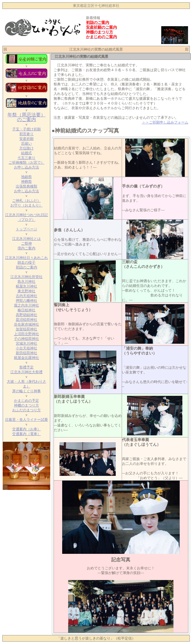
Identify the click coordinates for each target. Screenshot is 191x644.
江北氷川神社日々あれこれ (26, 258)
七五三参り (26, 158)
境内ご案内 (26, 248)
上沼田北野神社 (26, 334)
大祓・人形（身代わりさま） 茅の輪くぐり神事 (26, 386)
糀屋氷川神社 (26, 286)
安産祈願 (26, 139)
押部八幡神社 (26, 301)
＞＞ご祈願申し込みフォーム (165, 122)
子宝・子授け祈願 (26, 129)
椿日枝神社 (26, 310)
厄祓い (26, 143)
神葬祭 (26, 182)
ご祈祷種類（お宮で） (26, 162)
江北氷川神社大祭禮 (26, 372)
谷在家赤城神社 (26, 324)
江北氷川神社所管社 (26, 277)
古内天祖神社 (26, 296)
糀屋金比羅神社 (26, 358)
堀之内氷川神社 (26, 305)
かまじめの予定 (26, 401)
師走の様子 (26, 262)
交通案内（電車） (26, 434)
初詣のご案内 (26, 267)
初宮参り (26, 134)
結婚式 (26, 153)
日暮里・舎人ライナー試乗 (26, 420)
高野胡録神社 (26, 315)
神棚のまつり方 (26, 405)
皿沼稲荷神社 (26, 320)
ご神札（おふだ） (26, 201)
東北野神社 (26, 291)
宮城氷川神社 (26, 343)
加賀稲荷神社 (26, 329)
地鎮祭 (26, 177)
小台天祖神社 (26, 348)
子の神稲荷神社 (26, 339)
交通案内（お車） (26, 429)
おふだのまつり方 (26, 410)
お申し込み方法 (26, 167)
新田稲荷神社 (26, 353)
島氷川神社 (26, 282)
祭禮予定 (26, 367)
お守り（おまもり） (26, 205)
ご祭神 (26, 243)
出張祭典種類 (26, 186)
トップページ (26, 229)
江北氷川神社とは (26, 239)
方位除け (26, 148)
